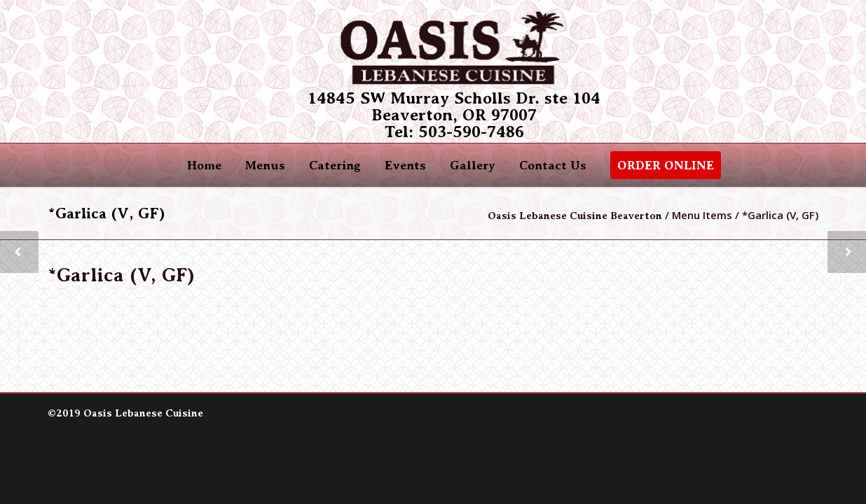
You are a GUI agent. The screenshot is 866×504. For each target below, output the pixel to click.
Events (405, 165)
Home (204, 165)
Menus (265, 165)
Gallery (473, 165)
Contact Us (553, 165)
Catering (335, 165)
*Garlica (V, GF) (121, 275)
